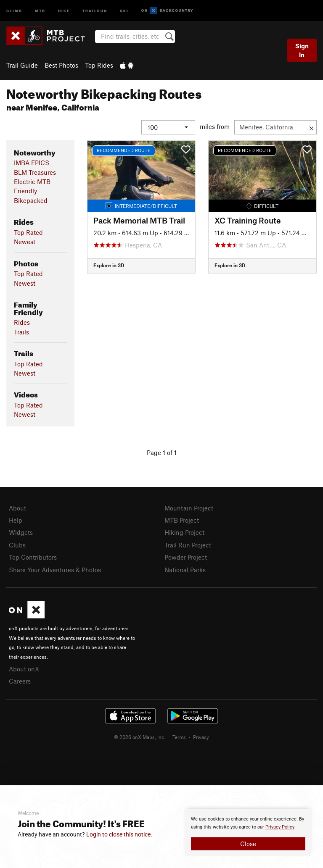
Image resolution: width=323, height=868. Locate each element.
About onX (24, 668)
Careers (20, 681)
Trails (21, 331)
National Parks (185, 569)
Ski (124, 10)
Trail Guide (22, 65)
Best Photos (61, 65)
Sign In (302, 50)
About (17, 508)
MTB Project (182, 520)
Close (248, 844)
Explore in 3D (109, 265)
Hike (64, 10)
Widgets (21, 532)
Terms (179, 736)
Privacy (201, 736)
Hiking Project (184, 532)
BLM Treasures (35, 172)
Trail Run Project (188, 544)
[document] (248, 833)
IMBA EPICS (32, 163)
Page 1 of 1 (162, 452)
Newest (25, 242)
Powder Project (186, 557)
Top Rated (28, 232)
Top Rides (99, 65)
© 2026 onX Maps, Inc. (140, 736)
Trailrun (95, 10)
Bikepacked (31, 200)
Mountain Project (189, 508)
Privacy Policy (280, 827)
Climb (14, 10)
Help (16, 520)
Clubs (17, 544)
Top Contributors (33, 557)
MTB (40, 10)
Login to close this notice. (119, 834)
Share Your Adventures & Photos (55, 569)
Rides (22, 322)
